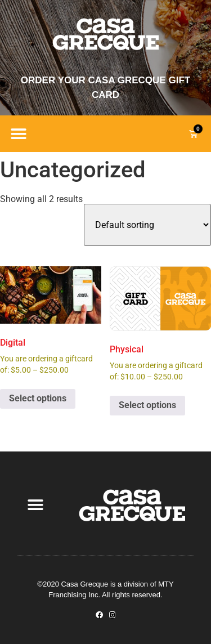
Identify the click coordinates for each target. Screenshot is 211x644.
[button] (18, 134)
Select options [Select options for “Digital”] (38, 398)
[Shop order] (147, 225)
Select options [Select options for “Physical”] (147, 405)
